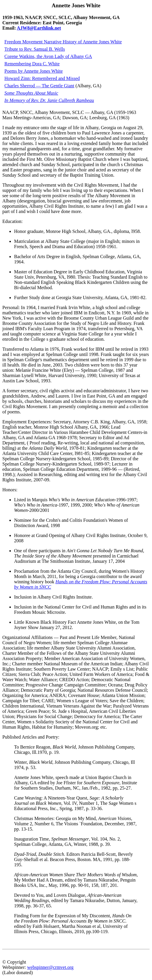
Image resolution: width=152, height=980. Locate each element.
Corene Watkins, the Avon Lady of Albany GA (48, 56)
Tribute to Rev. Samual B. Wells (35, 49)
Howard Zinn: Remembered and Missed (42, 78)
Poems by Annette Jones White (34, 71)
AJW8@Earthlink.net (39, 28)
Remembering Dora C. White (32, 64)
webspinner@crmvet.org (50, 967)
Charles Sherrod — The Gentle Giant (39, 86)
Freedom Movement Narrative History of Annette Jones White (63, 42)
